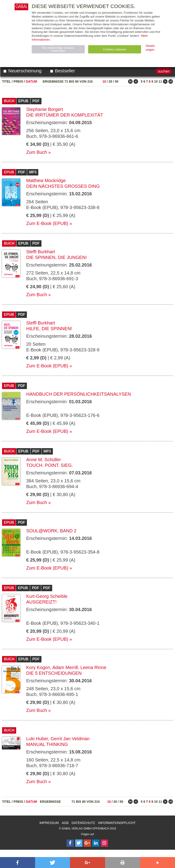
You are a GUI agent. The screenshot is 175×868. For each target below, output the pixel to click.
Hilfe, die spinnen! (49, 329)
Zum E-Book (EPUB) (47, 223)
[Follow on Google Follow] (87, 843)
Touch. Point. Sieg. (50, 465)
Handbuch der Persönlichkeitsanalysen (79, 394)
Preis (18, 81)
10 (104, 81)
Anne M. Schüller (44, 460)
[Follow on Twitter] (79, 843)
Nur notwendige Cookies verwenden (58, 49)
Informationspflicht (117, 823)
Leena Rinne (93, 667)
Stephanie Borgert (45, 109)
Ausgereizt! (41, 602)
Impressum (49, 823)
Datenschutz (83, 823)
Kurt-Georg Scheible (47, 596)
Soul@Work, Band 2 (51, 531)
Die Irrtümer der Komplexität (65, 115)
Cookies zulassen (115, 49)
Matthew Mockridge (46, 180)
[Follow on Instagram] (104, 843)
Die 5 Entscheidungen (54, 673)
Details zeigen (150, 48)
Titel (6, 81)
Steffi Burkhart (41, 252)
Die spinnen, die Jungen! (57, 257)
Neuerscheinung (22, 71)
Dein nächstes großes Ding (63, 186)
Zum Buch (37, 152)
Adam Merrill (65, 667)
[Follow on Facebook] (70, 843)
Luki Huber (37, 739)
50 (117, 81)
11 (160, 81)
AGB (65, 823)
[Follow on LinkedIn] (96, 843)
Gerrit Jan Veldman (70, 739)
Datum (31, 81)
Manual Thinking (47, 744)
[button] (18, 863)
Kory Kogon (38, 667)
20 (111, 81)
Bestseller (63, 71)
